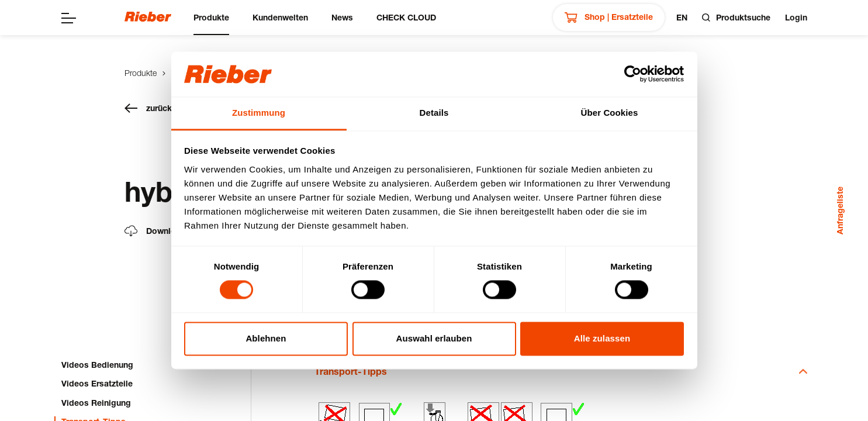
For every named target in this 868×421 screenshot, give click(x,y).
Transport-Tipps (561, 371)
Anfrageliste (840, 210)
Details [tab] (434, 113)
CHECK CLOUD (406, 17)
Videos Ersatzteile (97, 383)
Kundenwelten (280, 17)
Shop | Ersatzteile (609, 18)
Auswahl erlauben (434, 338)
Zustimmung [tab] (259, 113)
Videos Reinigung (96, 403)
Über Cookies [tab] (610, 113)
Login (796, 17)
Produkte (211, 17)
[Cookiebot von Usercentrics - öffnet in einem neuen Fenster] (633, 74)
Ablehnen (266, 338)
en (682, 17)
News (342, 17)
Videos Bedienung (97, 365)
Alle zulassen (602, 338)
